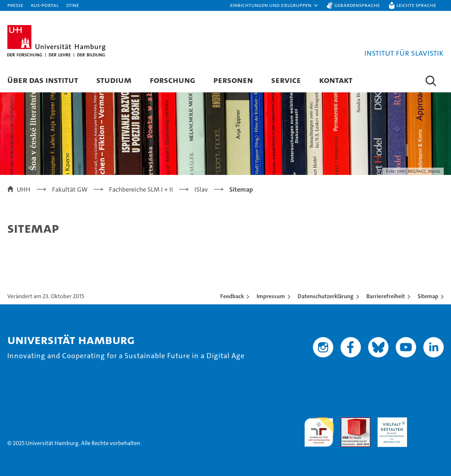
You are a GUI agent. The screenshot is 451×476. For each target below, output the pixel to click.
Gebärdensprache (357, 5)
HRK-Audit (390, 421)
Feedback (232, 296)
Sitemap (428, 296)
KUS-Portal (45, 5)
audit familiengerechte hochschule (319, 429)
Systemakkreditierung (429, 421)
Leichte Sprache (416, 5)
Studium (114, 80)
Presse (15, 5)
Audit (348, 421)
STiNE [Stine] (73, 5)
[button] (274, 5)
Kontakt (336, 80)
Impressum (271, 296)
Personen (233, 80)
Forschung (172, 80)
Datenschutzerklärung (326, 296)
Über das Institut (43, 80)
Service (286, 80)
